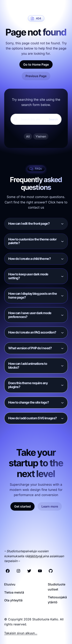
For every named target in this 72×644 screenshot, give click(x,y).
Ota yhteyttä (13, 600)
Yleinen (41, 136)
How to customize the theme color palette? (32, 241)
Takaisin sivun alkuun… (21, 633)
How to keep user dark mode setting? (28, 276)
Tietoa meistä (14, 592)
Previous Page (36, 76)
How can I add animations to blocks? (28, 366)
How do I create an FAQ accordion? (32, 332)
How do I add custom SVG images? (33, 418)
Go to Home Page (36, 64)
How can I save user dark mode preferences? (30, 315)
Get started (22, 506)
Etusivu (10, 584)
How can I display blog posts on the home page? (33, 296)
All (28, 136)
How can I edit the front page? (29, 224)
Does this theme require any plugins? (28, 385)
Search (53, 119)
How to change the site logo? (29, 402)
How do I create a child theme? (29, 259)
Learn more (50, 506)
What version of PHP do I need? (30, 348)
